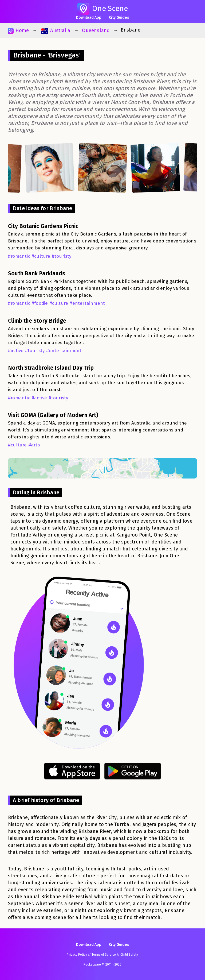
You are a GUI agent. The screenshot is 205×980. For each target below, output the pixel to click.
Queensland (96, 30)
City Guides (119, 18)
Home (18, 31)
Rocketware (92, 964)
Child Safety (129, 955)
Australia (56, 31)
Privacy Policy (77, 955)
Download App (89, 18)
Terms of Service (104, 955)
